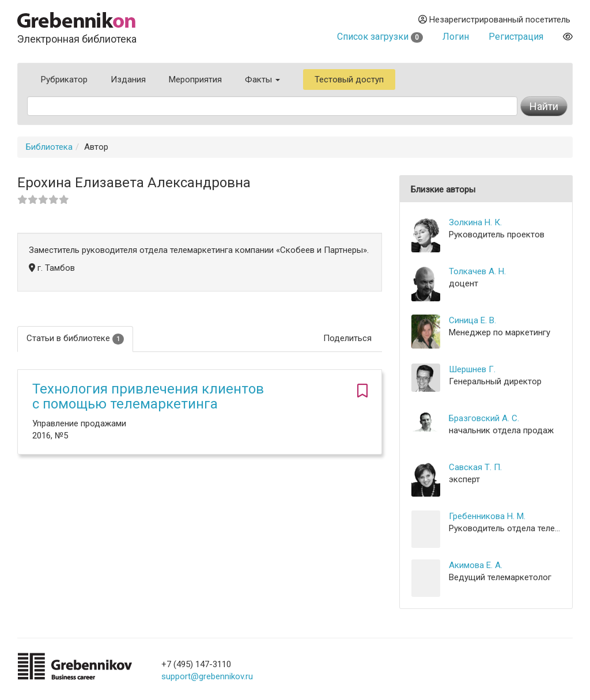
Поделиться (347, 338)
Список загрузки (380, 37)
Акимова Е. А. (476, 565)
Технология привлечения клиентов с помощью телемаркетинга (148, 396)
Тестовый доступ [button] (349, 80)
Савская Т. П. (475, 467)
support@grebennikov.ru (207, 676)
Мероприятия (195, 80)
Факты (262, 80)
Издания (128, 80)
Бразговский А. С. (484, 418)
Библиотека (49, 147)
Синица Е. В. (472, 320)
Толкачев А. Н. (477, 271)
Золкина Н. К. (475, 222)
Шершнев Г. (472, 369)
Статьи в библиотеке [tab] (75, 338)
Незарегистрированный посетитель (494, 20)
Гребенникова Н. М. (487, 516)
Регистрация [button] (516, 37)
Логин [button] (456, 37)
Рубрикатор (64, 80)
